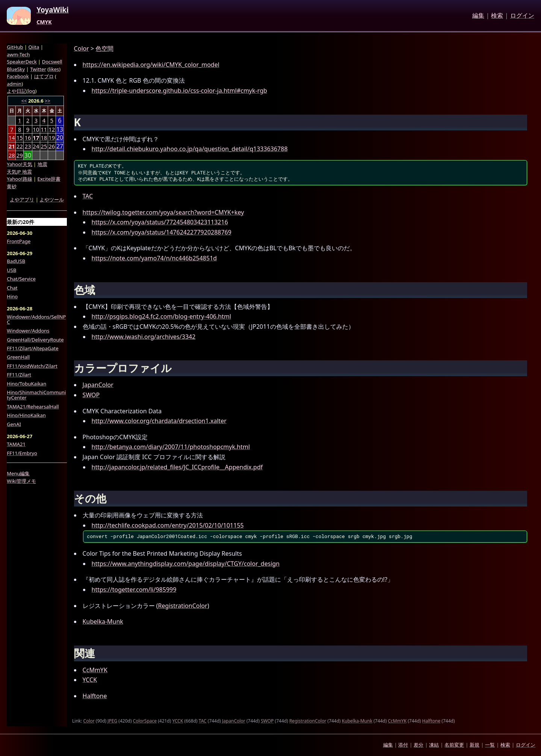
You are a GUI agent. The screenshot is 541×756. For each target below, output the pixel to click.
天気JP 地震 (19, 172)
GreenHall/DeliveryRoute (35, 340)
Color (82, 48)
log (31, 91)
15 (20, 138)
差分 (419, 745)
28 (12, 155)
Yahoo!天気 (19, 164)
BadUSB (16, 261)
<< (24, 101)
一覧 (490, 745)
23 (28, 146)
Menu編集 (18, 473)
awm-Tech (18, 54)
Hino (12, 296)
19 (52, 138)
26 (52, 146)
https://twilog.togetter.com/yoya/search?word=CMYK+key (163, 212)
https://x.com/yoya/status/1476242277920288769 (162, 232)
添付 (403, 745)
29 (20, 155)
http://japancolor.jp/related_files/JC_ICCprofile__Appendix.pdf (177, 467)
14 (12, 138)
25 (44, 146)
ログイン (522, 16)
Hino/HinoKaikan (26, 415)
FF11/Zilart (19, 375)
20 (60, 138)
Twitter (38, 69)
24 (36, 146)
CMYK (44, 22)
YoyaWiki (53, 10)
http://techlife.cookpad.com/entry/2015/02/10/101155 (168, 525)
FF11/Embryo (22, 453)
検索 (497, 16)
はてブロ (44, 76)
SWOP (91, 395)
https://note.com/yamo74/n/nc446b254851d (154, 258)
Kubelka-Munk (103, 621)
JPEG (112, 721)
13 (60, 129)
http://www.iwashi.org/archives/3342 (144, 337)
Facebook (18, 76)
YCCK (90, 680)
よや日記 (17, 91)
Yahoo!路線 (19, 179)
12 (52, 129)
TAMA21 (16, 444)
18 (44, 138)
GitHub (15, 47)
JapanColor (98, 385)
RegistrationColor (183, 606)
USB (11, 270)
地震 (42, 164)
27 (60, 146)
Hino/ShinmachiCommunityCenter (36, 395)
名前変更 (454, 745)
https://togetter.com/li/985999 (134, 590)
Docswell (52, 62)
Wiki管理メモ (21, 481)
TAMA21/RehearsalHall (33, 407)
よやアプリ (22, 200)
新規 (475, 745)
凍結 (434, 745)
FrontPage (19, 241)
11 (44, 129)
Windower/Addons (28, 331)
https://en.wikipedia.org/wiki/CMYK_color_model (151, 65)
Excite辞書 (49, 179)
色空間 (104, 48)
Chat (12, 288)
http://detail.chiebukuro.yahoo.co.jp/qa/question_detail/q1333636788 (190, 149)
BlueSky (16, 69)
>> (48, 101)
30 (28, 155)
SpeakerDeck (22, 62)
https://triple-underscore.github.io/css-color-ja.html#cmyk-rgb (179, 91)
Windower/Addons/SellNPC (36, 320)
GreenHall (18, 357)
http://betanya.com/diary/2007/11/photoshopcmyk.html (171, 447)
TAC (88, 196)
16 (28, 138)
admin (14, 84)
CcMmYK (95, 670)
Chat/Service (21, 279)
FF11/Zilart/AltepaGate (32, 348)
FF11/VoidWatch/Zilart (32, 366)
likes (54, 69)
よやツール (52, 200)
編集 (478, 16)
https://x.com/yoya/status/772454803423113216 (160, 222)
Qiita (34, 47)
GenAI (14, 424)
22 (20, 146)
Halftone (95, 696)
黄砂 (12, 186)
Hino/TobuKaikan (26, 384)
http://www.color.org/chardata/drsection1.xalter (159, 421)
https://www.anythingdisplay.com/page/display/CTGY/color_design (186, 564)
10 (36, 129)
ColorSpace (145, 721)
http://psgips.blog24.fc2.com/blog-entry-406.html (161, 316)
